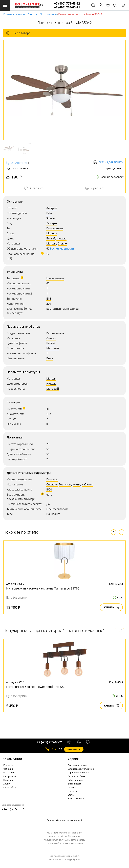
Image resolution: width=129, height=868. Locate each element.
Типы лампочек (76, 798)
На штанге (53, 514)
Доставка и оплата (77, 765)
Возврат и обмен (77, 776)
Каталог (21, 14)
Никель (61, 238)
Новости (72, 791)
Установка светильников (81, 769)
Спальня (52, 484)
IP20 (49, 489)
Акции (7, 784)
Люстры (33, 14)
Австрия (21, 163)
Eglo (9, 162)
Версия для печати (108, 162)
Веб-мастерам (75, 780)
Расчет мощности (62, 249)
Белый (51, 238)
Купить (111, 607)
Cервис (73, 759)
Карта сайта (9, 787)
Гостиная (65, 484)
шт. (51, 749)
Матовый (53, 348)
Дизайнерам (74, 784)
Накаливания (55, 278)
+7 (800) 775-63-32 (67, 3)
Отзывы (72, 787)
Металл (51, 243)
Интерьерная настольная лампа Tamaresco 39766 (43, 588)
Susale (50, 218)
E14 (49, 299)
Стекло (62, 243)
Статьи (71, 795)
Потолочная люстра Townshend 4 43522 (35, 687)
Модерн (52, 233)
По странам (9, 773)
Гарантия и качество (79, 773)
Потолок (52, 479)
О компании (13, 759)
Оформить (74, 749)
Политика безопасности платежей (64, 820)
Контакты (8, 765)
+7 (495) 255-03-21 (67, 7)
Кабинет (87, 484)
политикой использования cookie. (65, 843)
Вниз (50, 358)
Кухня (76, 484)
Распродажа (10, 776)
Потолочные (48, 14)
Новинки (8, 780)
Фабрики (8, 769)
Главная (9, 14)
